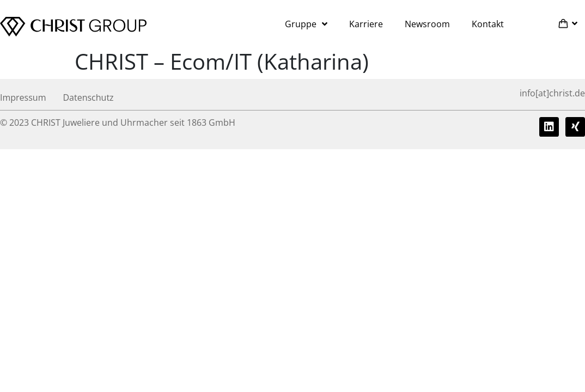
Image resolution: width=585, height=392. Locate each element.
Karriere (366, 24)
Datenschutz (88, 97)
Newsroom (427, 24)
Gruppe (306, 24)
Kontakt (488, 24)
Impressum (23, 97)
